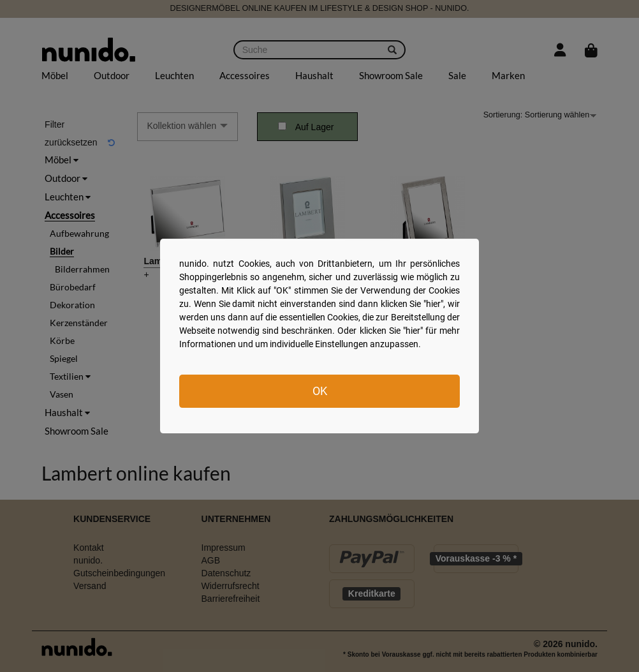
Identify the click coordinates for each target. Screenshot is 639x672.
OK (320, 391)
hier (433, 304)
